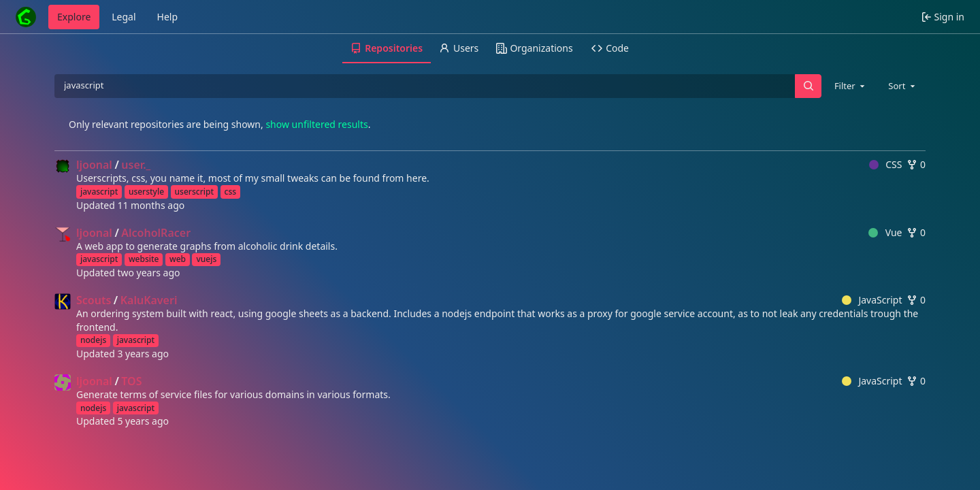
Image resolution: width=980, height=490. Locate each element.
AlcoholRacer (156, 233)
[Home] (26, 17)
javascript (99, 192)
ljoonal (94, 165)
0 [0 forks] (916, 164)
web (178, 259)
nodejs (93, 340)
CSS (886, 164)
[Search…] (808, 86)
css (231, 192)
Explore (74, 17)
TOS (131, 381)
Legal (124, 17)
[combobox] (851, 86)
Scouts (94, 300)
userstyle (146, 192)
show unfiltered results (316, 124)
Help (168, 17)
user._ (136, 165)
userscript (194, 192)
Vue (885, 232)
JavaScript (872, 300)
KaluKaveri (149, 300)
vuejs (206, 259)
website (144, 259)
